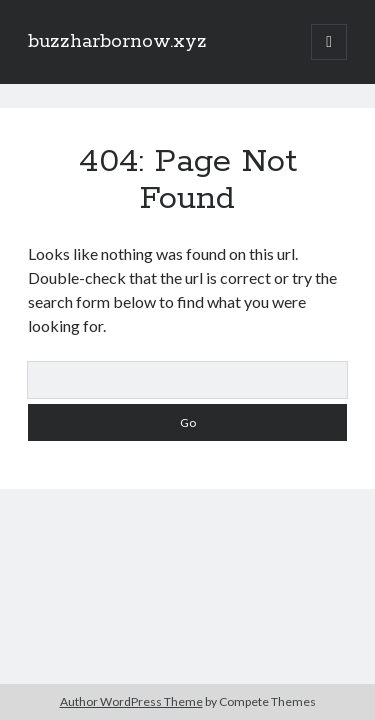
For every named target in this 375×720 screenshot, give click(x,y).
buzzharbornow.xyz (117, 42)
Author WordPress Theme (131, 701)
